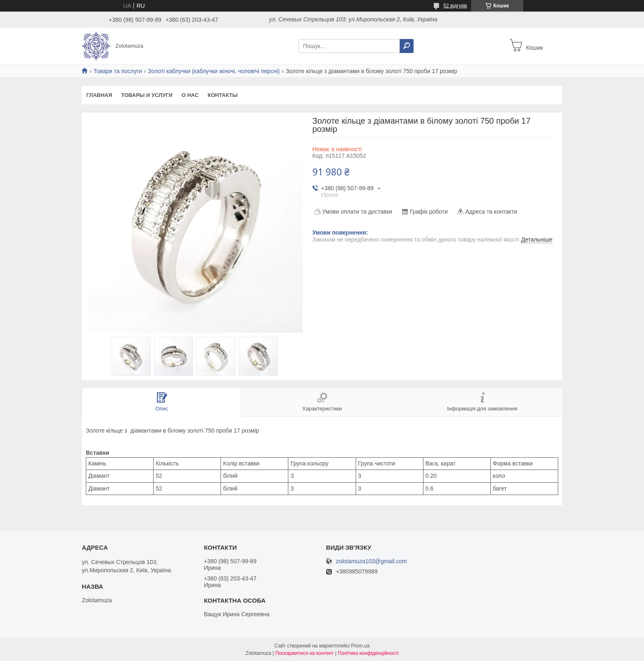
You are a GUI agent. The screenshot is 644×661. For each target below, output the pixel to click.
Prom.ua (360, 646)
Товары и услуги (147, 95)
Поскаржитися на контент (304, 653)
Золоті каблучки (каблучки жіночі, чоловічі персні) (214, 71)
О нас (190, 95)
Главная (99, 95)
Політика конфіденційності (368, 653)
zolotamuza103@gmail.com (371, 561)
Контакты (223, 95)
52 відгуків (455, 6)
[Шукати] (407, 46)
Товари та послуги (117, 71)
